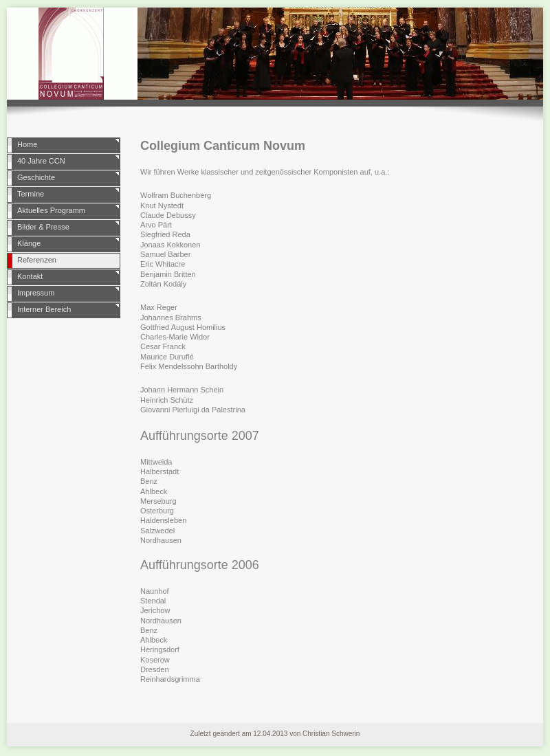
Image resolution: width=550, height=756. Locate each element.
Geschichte (36, 177)
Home (27, 144)
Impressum (36, 293)
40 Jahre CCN (41, 161)
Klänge (29, 243)
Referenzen (37, 260)
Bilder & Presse (43, 227)
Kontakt (30, 276)
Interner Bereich (44, 309)
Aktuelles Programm (51, 210)
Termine (31, 194)
